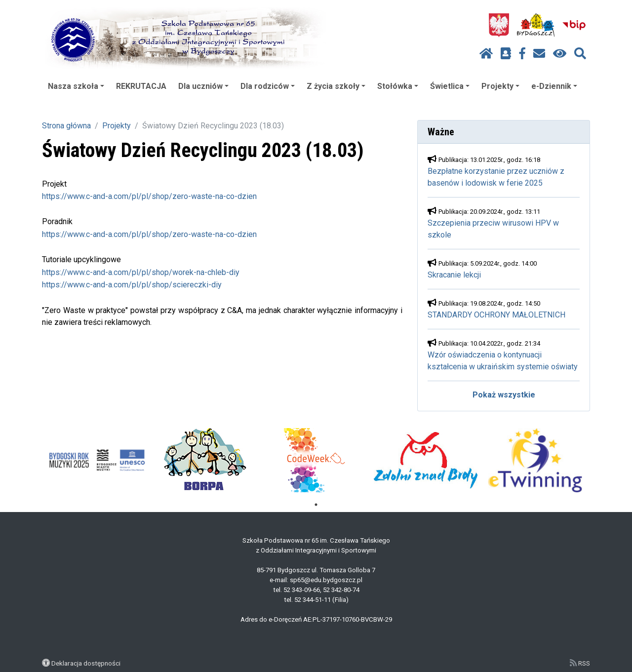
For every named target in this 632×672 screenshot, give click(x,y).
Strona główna (66, 126)
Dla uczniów (203, 86)
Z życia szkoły (336, 86)
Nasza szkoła (76, 86)
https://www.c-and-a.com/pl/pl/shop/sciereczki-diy (132, 285)
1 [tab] (316, 505)
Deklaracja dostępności (86, 663)
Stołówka (398, 86)
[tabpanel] (97, 460)
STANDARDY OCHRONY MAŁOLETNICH (496, 315)
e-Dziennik (554, 86)
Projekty (500, 86)
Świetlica (450, 86)
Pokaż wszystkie (504, 395)
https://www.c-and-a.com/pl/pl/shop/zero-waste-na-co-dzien (149, 196)
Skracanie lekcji (454, 275)
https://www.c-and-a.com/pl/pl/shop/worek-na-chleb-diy (141, 272)
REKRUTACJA (141, 86)
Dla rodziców (268, 86)
